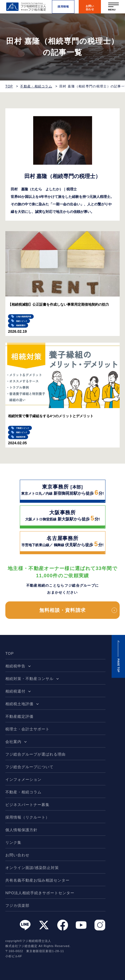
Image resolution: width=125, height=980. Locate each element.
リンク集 (13, 842)
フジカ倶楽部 (17, 905)
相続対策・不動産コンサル (29, 679)
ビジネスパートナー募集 (27, 805)
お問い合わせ (17, 855)
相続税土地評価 (19, 704)
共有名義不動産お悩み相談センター (37, 880)
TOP (9, 86)
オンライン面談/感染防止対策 (32, 868)
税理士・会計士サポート (27, 729)
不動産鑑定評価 (19, 716)
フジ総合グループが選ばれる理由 (35, 754)
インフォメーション (23, 779)
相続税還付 (15, 691)
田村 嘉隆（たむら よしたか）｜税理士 (44, 189)
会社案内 (13, 742)
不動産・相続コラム (36, 86)
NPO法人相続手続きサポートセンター (40, 893)
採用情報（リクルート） (27, 817)
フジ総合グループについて (29, 767)
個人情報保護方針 (21, 830)
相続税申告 (15, 666)
